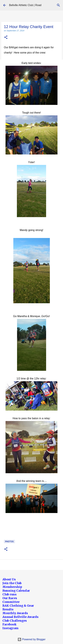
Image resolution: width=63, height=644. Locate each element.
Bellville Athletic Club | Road (25, 5)
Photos (9, 541)
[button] (6, 37)
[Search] (58, 5)
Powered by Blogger (32, 639)
